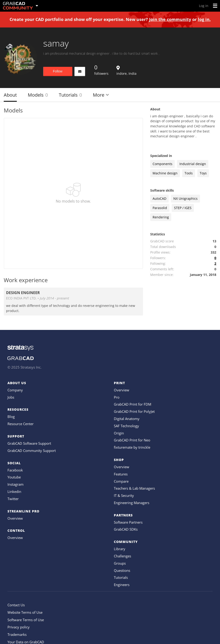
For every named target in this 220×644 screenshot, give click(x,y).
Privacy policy (19, 627)
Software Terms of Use (26, 620)
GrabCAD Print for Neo (132, 440)
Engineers (122, 585)
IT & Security (124, 495)
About (10, 95)
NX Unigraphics (185, 198)
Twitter (13, 499)
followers (101, 70)
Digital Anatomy (127, 419)
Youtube (14, 477)
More (101, 95)
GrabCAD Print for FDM (133, 404)
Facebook (15, 470)
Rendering (161, 217)
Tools (189, 173)
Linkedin (14, 491)
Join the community (170, 19)
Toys (203, 173)
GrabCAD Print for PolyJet (134, 411)
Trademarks (17, 634)
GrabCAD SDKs (126, 529)
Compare (121, 481)
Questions (122, 570)
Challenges (122, 556)
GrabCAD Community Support (32, 451)
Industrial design (193, 164)
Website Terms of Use (25, 612)
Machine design (165, 173)
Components (162, 164)
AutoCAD (159, 198)
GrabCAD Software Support (29, 443)
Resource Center (21, 424)
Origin (119, 433)
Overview (15, 518)
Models (38, 95)
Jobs (11, 397)
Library (120, 549)
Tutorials (70, 95)
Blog (11, 417)
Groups (120, 563)
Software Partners (128, 522)
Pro (117, 397)
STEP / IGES (183, 208)
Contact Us (16, 605)
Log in (204, 6)
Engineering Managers (132, 503)
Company (15, 390)
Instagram (16, 484)
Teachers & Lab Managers (134, 488)
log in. (204, 19)
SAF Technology (126, 426)
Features (121, 474)
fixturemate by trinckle (132, 447)
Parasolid (160, 208)
